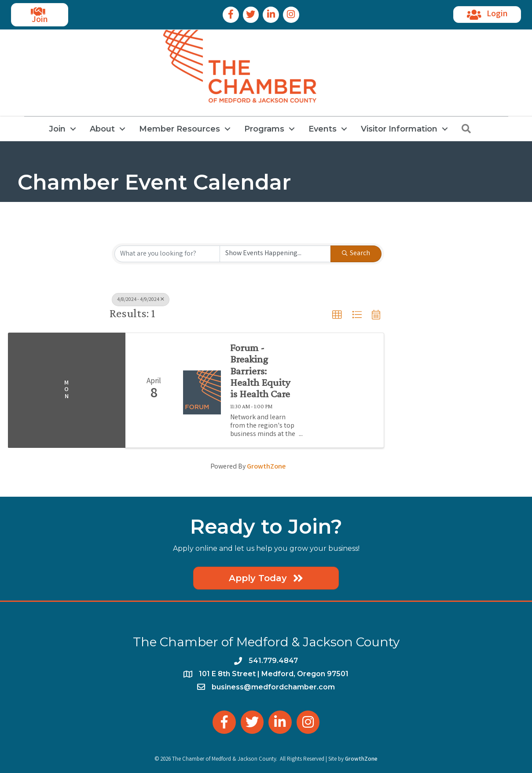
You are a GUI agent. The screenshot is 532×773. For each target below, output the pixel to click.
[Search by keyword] (167, 254)
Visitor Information (399, 129)
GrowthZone (266, 467)
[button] (337, 315)
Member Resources (180, 129)
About (102, 129)
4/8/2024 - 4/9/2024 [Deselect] (141, 300)
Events (323, 129)
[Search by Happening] (275, 254)
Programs (264, 129)
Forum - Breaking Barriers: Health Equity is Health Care (260, 371)
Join (57, 129)
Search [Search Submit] (356, 254)
